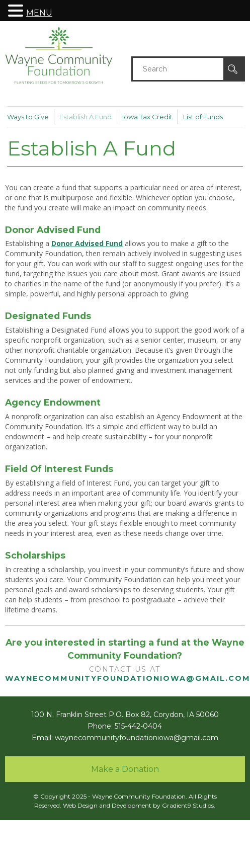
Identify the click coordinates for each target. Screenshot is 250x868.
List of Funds (203, 117)
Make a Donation (125, 769)
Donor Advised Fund (87, 243)
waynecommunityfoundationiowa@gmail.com (137, 738)
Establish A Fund (86, 117)
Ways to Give (28, 117)
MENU (39, 13)
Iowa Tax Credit (147, 117)
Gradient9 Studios (188, 805)
